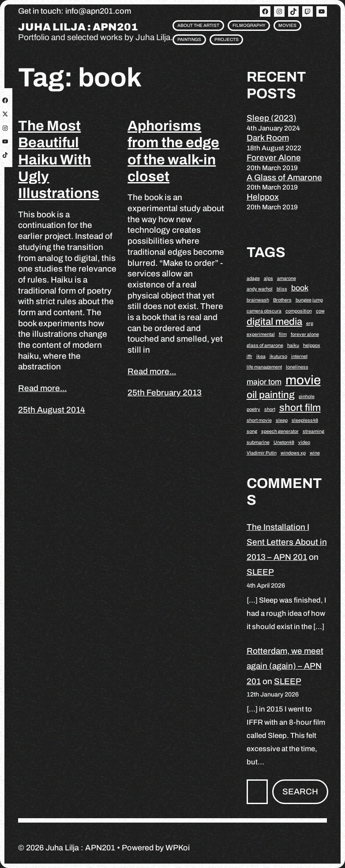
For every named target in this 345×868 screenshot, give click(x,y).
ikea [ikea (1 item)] (261, 356)
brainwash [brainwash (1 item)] (258, 300)
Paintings (189, 39)
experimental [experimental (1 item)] (261, 334)
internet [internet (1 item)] (299, 356)
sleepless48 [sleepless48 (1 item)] (305, 420)
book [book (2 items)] (300, 288)
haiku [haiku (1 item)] (293, 345)
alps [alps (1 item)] (268, 278)
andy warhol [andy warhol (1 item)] (260, 289)
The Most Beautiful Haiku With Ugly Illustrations (59, 160)
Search (300, 792)
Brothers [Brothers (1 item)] (282, 300)
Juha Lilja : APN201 (78, 27)
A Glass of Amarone (284, 177)
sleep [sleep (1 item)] (282, 420)
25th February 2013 (165, 393)
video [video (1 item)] (304, 442)
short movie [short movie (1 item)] (259, 420)
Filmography (249, 25)
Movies (287, 25)
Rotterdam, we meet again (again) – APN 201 (285, 666)
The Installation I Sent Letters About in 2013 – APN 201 (287, 542)
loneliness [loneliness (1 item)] (297, 367)
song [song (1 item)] (252, 431)
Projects (227, 39)
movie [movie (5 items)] (303, 380)
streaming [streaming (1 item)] (313, 431)
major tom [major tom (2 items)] (264, 382)
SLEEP (260, 572)
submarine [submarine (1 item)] (258, 442)
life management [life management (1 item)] (264, 367)
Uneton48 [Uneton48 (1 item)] (284, 442)
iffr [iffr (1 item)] (249, 356)
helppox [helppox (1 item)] (312, 345)
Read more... (42, 388)
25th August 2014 (52, 410)
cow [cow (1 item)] (320, 311)
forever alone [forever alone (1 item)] (305, 334)
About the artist (198, 25)
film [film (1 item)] (283, 334)
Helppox (263, 197)
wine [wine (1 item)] (315, 453)
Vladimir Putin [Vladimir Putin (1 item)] (262, 453)
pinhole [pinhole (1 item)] (307, 397)
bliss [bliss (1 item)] (282, 289)
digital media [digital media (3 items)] (274, 322)
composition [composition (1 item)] (299, 311)
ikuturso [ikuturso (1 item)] (278, 356)
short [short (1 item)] (270, 409)
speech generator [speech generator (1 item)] (280, 431)
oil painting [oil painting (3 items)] (271, 395)
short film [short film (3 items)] (300, 408)
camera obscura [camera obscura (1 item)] (264, 311)
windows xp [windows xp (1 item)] (293, 453)
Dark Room (268, 138)
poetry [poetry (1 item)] (253, 409)
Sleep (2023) (272, 118)
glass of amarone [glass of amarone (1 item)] (265, 345)
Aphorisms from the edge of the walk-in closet (173, 151)
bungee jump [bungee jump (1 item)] (309, 300)
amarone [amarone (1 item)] (287, 278)
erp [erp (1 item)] (310, 323)
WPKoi (178, 848)
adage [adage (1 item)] (253, 278)
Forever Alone (274, 158)
